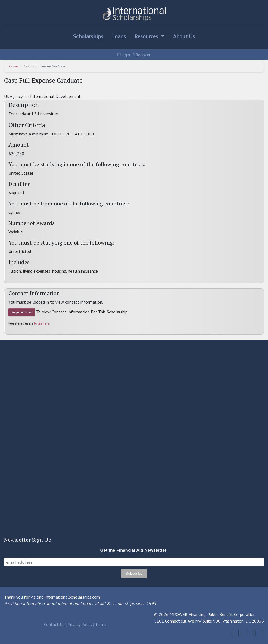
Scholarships (88, 36)
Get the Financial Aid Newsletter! (134, 550)
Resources (147, 36)
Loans (119, 36)
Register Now (22, 312)
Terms (101, 624)
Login (124, 55)
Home (13, 66)
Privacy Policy (80, 624)
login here (42, 323)
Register (142, 55)
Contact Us (54, 624)
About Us (184, 36)
